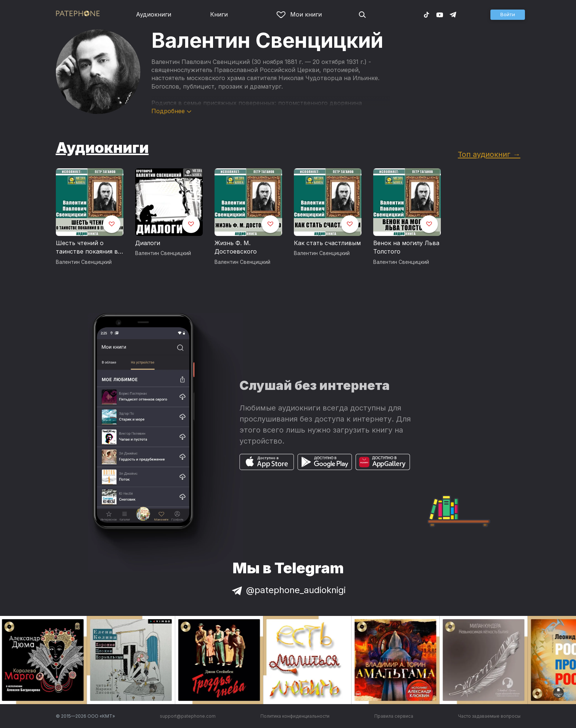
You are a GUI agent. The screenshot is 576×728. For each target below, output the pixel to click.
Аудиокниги (154, 14)
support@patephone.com (188, 716)
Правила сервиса (394, 716)
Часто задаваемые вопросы (489, 716)
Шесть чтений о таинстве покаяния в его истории (87, 248)
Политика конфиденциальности (295, 716)
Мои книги (299, 14)
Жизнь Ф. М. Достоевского (236, 247)
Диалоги (148, 243)
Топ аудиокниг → (489, 154)
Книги (219, 14)
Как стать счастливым (327, 243)
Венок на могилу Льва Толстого (406, 247)
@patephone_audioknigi (288, 590)
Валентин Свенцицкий (84, 262)
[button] (508, 15)
